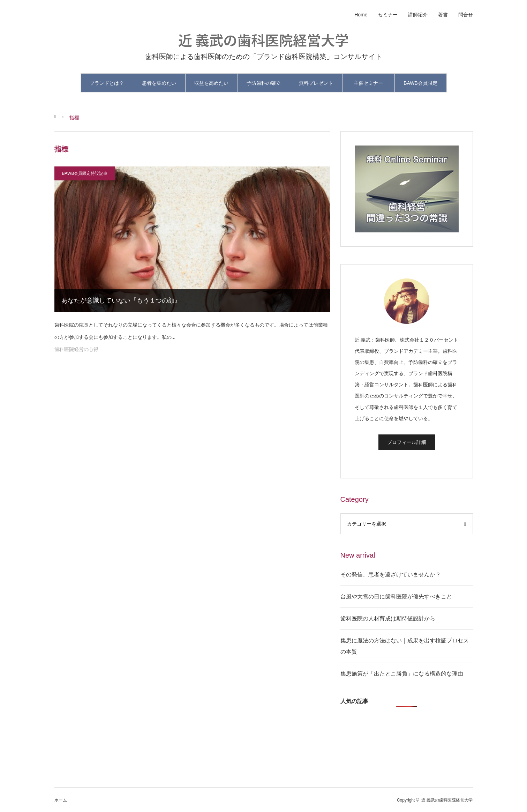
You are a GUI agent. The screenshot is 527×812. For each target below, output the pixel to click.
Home (361, 15)
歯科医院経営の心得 (76, 349)
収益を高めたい (211, 83)
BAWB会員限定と (420, 86)
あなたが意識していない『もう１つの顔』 (121, 300)
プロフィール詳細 (407, 442)
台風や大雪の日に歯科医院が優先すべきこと (396, 597)
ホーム (61, 800)
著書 (443, 15)
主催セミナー (368, 83)
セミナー (388, 15)
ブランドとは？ (107, 83)
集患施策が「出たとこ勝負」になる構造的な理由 (402, 674)
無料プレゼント (316, 83)
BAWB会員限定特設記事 (85, 173)
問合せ (466, 15)
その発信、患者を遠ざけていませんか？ (391, 575)
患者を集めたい (159, 83)
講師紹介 (418, 15)
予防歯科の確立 (264, 83)
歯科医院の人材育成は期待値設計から (388, 619)
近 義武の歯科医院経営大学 (263, 40)
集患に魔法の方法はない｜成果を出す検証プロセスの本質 (405, 646)
